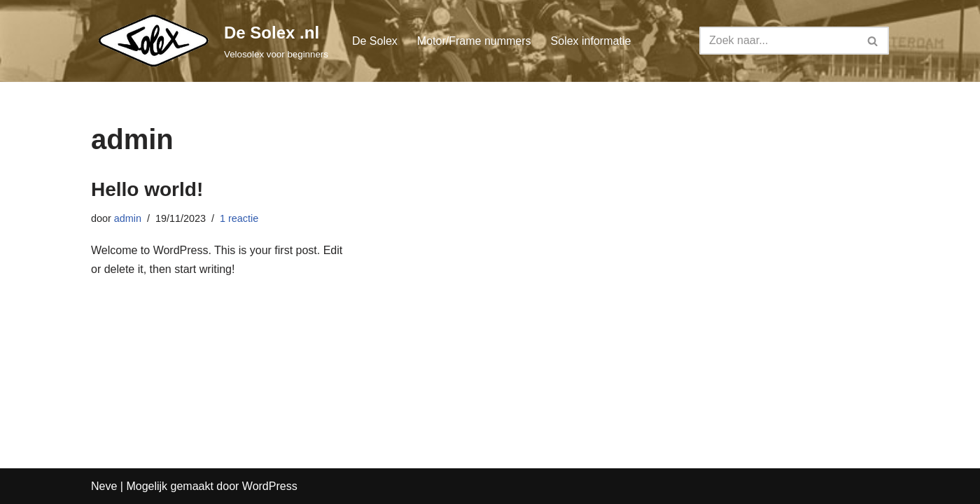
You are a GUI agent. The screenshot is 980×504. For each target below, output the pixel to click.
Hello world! (147, 189)
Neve (104, 486)
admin (128, 218)
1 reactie (239, 218)
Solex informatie (591, 41)
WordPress (270, 486)
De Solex (375, 41)
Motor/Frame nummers (474, 41)
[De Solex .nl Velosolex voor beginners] (210, 41)
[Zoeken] (778, 41)
